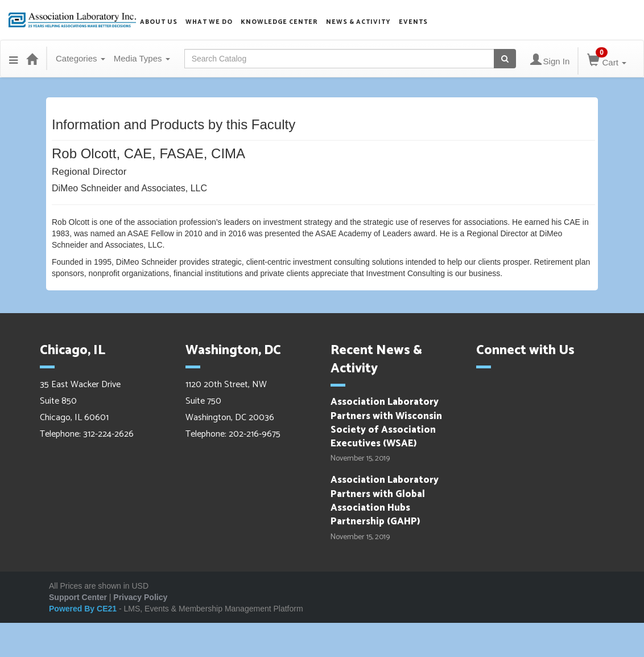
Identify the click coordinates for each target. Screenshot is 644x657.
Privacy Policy (140, 597)
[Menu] (13, 59)
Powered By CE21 (84, 609)
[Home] (32, 59)
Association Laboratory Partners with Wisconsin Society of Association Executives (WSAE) (386, 423)
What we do (209, 22)
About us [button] (159, 22)
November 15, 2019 (360, 459)
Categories (80, 58)
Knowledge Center (279, 22)
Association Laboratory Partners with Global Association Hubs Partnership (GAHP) (385, 501)
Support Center (78, 597)
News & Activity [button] (358, 22)
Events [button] (413, 22)
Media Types (142, 58)
